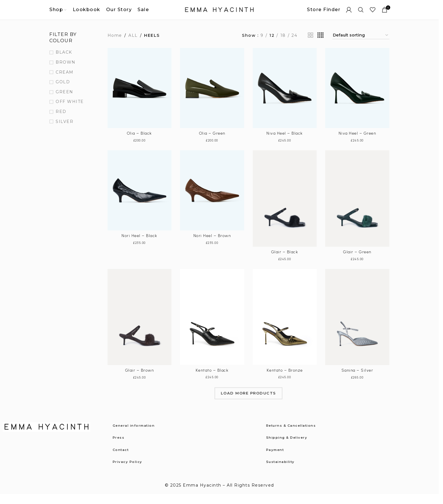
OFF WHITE (70, 112)
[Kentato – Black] (212, 327)
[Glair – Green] (357, 209)
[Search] (361, 15)
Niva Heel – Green (357, 144)
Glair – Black (285, 262)
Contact (123, 460)
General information (138, 435)
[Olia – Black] (140, 98)
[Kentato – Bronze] (285, 327)
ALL (133, 45)
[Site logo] (219, 15)
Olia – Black (139, 144)
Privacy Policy (130, 471)
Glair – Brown (140, 380)
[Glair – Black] (285, 209)
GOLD (63, 92)
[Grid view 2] (311, 45)
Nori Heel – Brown (212, 246)
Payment (277, 460)
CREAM (65, 82)
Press (120, 448)
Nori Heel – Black (139, 246)
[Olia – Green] (212, 98)
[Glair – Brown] (140, 327)
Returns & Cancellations (297, 435)
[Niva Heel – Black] (285, 98)
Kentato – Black (212, 380)
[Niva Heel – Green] (357, 98)
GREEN (64, 102)
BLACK (64, 62)
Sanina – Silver (357, 380)
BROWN (66, 72)
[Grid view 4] (321, 45)
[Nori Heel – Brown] (212, 201)
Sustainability (283, 471)
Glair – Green (357, 262)
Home (115, 45)
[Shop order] (361, 45)
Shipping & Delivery (291, 448)
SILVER (64, 131)
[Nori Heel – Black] (140, 201)
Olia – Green (212, 144)
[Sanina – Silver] (357, 327)
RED (61, 122)
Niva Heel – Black (285, 144)
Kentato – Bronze (285, 380)
